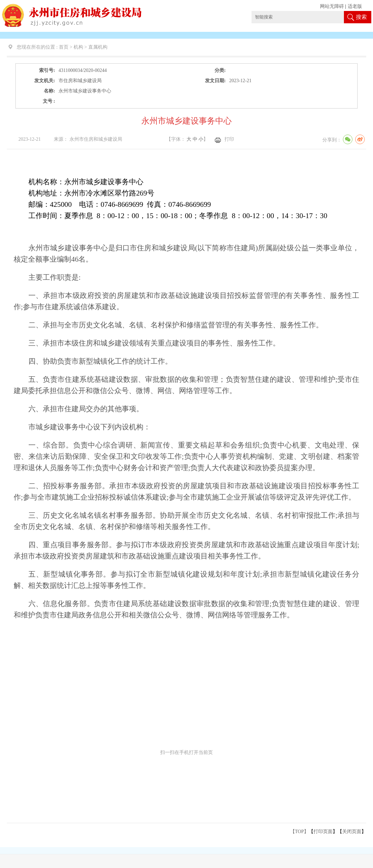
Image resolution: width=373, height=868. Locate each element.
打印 (229, 139)
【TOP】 (299, 832)
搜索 (361, 17)
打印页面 (323, 832)
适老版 (355, 6)
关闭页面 (352, 832)
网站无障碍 (332, 6)
